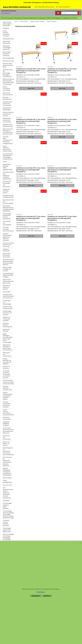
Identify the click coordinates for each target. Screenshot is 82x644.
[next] (80, 18)
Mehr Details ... (41, 592)
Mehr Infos (31, 87)
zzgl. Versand (19, 67)
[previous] (79, 18)
